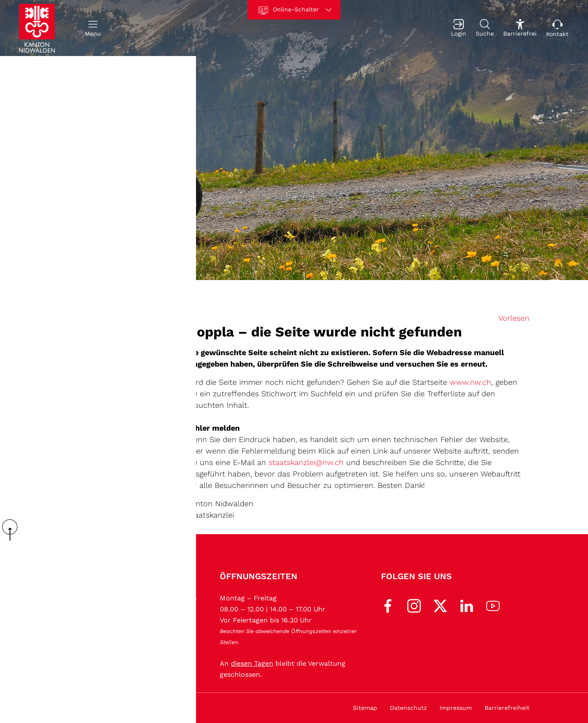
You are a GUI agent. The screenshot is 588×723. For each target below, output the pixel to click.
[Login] (459, 28)
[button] (93, 28)
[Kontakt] (557, 28)
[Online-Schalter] (294, 10)
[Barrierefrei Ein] (520, 28)
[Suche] (485, 28)
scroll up (13, 530)
